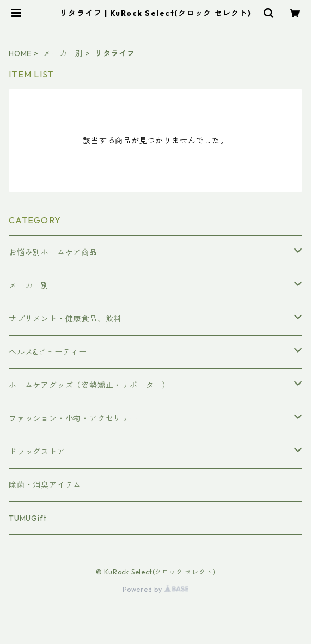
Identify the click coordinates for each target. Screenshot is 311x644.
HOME (20, 53)
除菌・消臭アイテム (45, 485)
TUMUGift (28, 518)
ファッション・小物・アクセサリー (73, 418)
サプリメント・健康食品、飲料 (65, 319)
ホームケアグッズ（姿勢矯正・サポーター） (89, 385)
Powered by (155, 589)
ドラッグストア (37, 452)
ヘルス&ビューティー (48, 352)
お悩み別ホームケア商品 (53, 252)
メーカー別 (63, 53)
